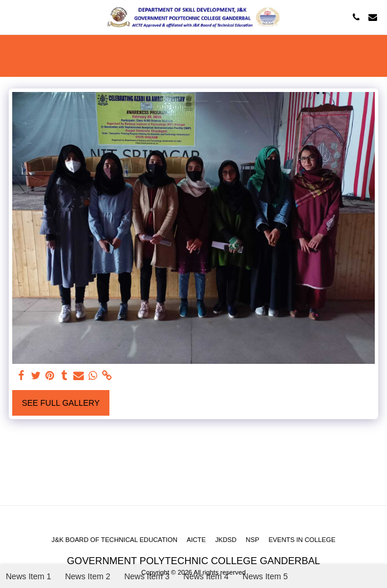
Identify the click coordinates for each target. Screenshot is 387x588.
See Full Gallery (61, 403)
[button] (13, 17)
